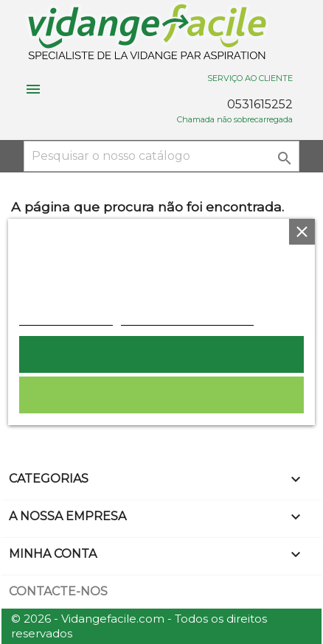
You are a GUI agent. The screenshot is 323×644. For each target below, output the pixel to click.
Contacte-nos (58, 591)
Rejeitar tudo (161, 395)
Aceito (161, 354)
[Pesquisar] (161, 156)
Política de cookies (66, 318)
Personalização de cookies (187, 318)
